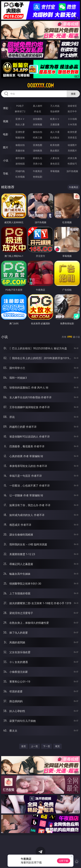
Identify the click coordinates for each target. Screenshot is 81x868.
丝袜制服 (38, 124)
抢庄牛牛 (72, 111)
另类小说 (38, 164)
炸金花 (38, 111)
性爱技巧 (72, 164)
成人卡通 (55, 132)
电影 (6, 134)
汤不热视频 (72, 171)
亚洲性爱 (20, 132)
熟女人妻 (20, 124)
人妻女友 (55, 158)
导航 (6, 174)
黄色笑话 (55, 164)
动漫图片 (72, 145)
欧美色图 (55, 145)
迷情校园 (20, 164)
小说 (6, 160)
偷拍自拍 (38, 132)
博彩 (6, 108)
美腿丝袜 (20, 151)
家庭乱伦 (38, 158)
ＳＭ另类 (72, 124)
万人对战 (55, 106)
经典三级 (38, 137)
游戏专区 (72, 106)
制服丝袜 (20, 137)
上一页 (34, 746)
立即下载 (64, 861)
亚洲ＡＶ (20, 119)
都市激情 (20, 158)
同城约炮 (20, 171)
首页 (24, 746)
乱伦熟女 (55, 137)
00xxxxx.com (40, 85)
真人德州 (38, 106)
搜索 (73, 94)
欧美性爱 (72, 132)
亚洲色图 (38, 145)
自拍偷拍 (38, 119)
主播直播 (55, 124)
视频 (6, 121)
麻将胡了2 (20, 111)
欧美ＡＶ (55, 119)
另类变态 (72, 137)
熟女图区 (55, 151)
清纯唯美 (38, 151)
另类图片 (72, 151)
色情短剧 (38, 177)
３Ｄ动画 (72, 119)
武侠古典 (72, 158)
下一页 (47, 746)
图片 (6, 147)
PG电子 (20, 106)
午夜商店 (38, 171)
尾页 (57, 746)
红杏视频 (20, 177)
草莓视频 (55, 171)
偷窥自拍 (20, 145)
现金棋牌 (55, 111)
